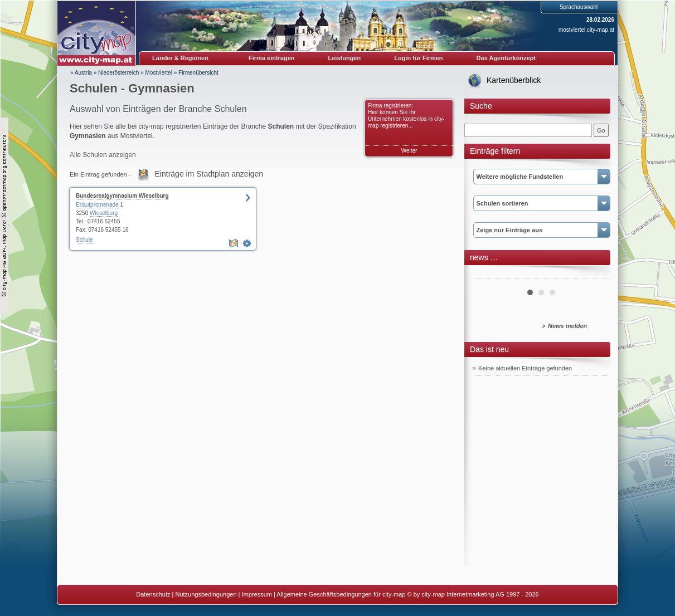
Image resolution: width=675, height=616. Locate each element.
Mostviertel (159, 73)
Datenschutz (153, 594)
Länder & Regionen (180, 58)
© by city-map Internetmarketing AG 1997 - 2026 (473, 594)
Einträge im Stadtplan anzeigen (209, 174)
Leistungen (345, 58)
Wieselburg (104, 213)
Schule (84, 240)
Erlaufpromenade (97, 205)
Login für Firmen (418, 58)
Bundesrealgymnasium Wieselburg (122, 196)
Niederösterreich (118, 73)
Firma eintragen (272, 58)
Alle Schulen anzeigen (103, 155)
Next (595, 274)
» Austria (81, 73)
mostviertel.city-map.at (586, 30)
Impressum (257, 594)
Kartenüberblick (514, 80)
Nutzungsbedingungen (206, 594)
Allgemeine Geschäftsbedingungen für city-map (341, 594)
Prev (487, 274)
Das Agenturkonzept (506, 58)
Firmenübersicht (198, 73)
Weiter (409, 151)
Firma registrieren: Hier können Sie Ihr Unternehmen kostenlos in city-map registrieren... (406, 116)
